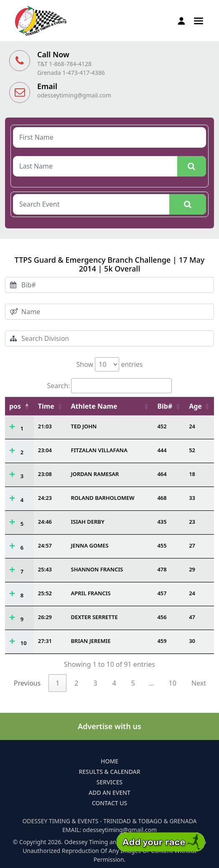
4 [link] (114, 683)
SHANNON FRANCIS (97, 569)
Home (109, 761)
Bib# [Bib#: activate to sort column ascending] (165, 406)
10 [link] (173, 683)
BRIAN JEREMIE (91, 641)
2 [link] (76, 683)
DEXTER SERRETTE (94, 617)
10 (24, 643)
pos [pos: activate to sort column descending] (15, 406)
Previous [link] (27, 683)
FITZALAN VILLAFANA (99, 450)
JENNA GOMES (90, 545)
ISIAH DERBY (88, 522)
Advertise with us (109, 726)
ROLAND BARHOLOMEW (103, 498)
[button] (199, 20)
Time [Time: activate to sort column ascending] (46, 406)
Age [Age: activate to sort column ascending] (195, 406)
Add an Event (109, 792)
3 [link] (95, 683)
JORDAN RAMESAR (95, 474)
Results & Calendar (109, 772)
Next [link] (199, 683)
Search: (110, 386)
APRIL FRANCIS (91, 593)
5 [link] (133, 683)
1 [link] (57, 683)
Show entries (109, 364)
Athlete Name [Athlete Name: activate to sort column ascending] (94, 406)
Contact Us (110, 803)
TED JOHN (84, 426)
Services (109, 782)
